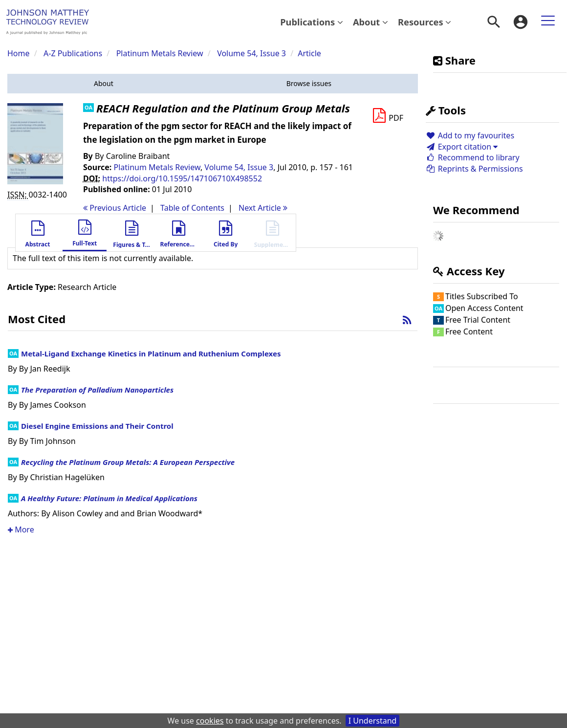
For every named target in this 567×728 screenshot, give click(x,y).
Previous (115, 208)
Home (19, 53)
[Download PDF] (388, 116)
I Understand (373, 721)
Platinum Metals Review (160, 53)
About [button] (371, 22)
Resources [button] (425, 22)
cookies (210, 721)
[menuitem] (312, 22)
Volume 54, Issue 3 (252, 53)
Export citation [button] (462, 147)
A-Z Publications (73, 53)
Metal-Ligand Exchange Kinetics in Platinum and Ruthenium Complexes (151, 353)
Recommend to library (473, 157)
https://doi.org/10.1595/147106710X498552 (182, 178)
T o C (192, 208)
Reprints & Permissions (474, 169)
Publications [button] (312, 22)
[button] (104, 84)
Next (263, 208)
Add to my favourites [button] (470, 135)
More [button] (21, 529)
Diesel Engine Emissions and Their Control (97, 426)
